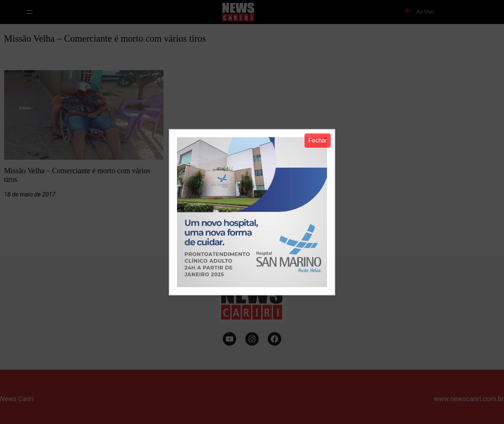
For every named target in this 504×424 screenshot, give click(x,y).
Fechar (318, 140)
